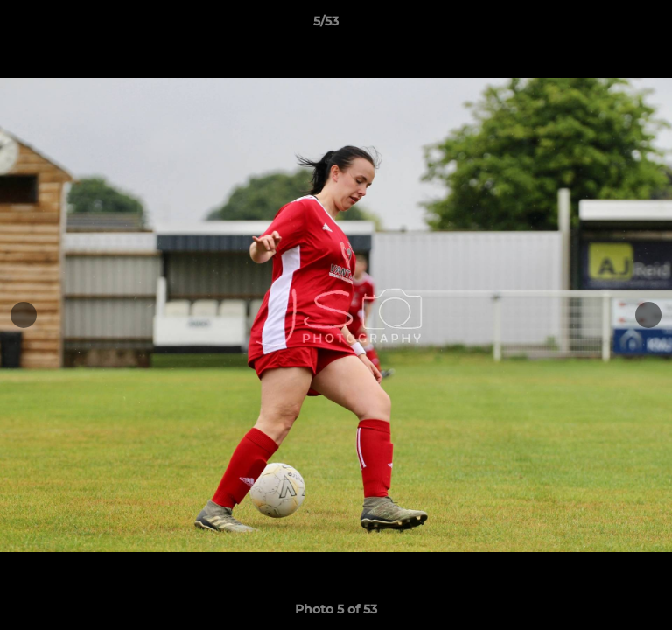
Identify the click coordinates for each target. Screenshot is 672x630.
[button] (609, 25)
